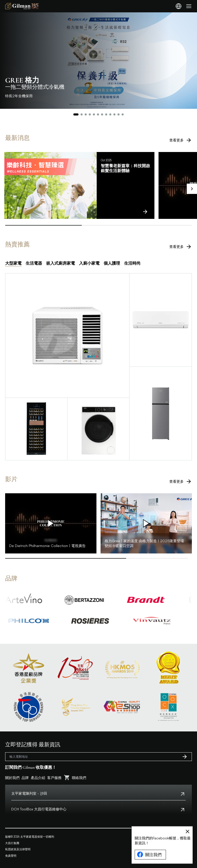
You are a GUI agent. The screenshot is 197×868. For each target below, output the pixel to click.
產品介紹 (38, 778)
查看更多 (181, 140)
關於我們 (12, 778)
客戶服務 (54, 778)
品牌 (25, 778)
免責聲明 (11, 856)
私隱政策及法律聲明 (18, 849)
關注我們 (149, 862)
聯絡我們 (79, 778)
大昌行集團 (12, 843)
